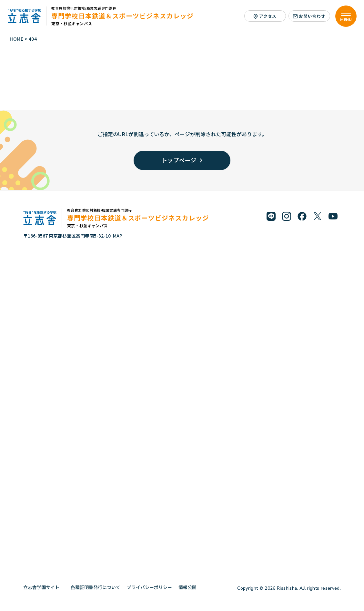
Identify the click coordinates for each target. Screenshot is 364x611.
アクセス (265, 16)
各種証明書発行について (96, 587)
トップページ (182, 160)
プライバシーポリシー (149, 587)
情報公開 (190, 587)
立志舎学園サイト (44, 587)
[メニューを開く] (346, 16)
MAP (118, 236)
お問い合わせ (309, 16)
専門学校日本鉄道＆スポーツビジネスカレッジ (122, 16)
